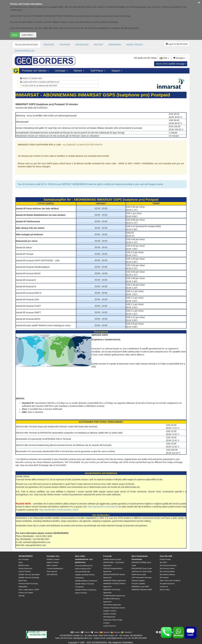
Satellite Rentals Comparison (86, 590)
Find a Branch (52, 571)
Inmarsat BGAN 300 (82, 572)
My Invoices (164, 578)
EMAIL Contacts (53, 562)
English (75, 632)
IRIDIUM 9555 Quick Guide (142, 568)
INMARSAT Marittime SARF (142, 590)
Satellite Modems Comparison (86, 581)
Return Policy (165, 590)
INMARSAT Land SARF (140, 587)
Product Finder (165, 559)
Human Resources (25, 568)
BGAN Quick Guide (139, 574)
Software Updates (138, 581)
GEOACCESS (82, 45)
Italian (95, 632)
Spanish (105, 632)
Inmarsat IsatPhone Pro (84, 566)
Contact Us (164, 587)
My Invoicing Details (167, 571)
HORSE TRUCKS (135, 45)
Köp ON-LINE (166, 556)
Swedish (126, 632)
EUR (164, 58)
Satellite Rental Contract (112, 559)
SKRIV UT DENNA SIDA (31, 78)
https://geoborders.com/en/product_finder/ (59, 510)
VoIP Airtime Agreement (112, 605)
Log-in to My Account (177, 44)
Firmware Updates (138, 584)
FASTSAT (98, 45)
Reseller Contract (110, 614)
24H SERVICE (52, 574)
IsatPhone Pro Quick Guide (142, 571)
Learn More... (28, 35)
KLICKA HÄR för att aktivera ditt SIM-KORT (39, 86)
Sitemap (22, 596)
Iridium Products (81, 593)
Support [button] (117, 71)
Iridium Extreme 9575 (83, 569)
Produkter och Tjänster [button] (35, 71)
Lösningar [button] (61, 71)
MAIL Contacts (52, 565)
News (21, 562)
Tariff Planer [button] (98, 71)
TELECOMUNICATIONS (26, 45)
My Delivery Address (167, 574)
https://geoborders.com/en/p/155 (103, 507)
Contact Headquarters (55, 568)
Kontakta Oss (53, 556)
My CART (163, 562)
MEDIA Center (24, 565)
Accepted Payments (167, 584)
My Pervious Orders (167, 568)
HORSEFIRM (115, 45)
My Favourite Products (168, 565)
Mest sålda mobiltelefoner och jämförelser (84, 559)
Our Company (24, 559)
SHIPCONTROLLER (25, 51)
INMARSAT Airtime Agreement (115, 581)
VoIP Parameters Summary (142, 578)
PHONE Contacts (53, 559)
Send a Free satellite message (171, 64)
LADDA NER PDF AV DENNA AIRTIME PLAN (40, 82)
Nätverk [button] (79, 71)
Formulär (108, 556)
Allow (15, 35)
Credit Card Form (110, 626)
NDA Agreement (109, 617)
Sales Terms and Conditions (170, 581)
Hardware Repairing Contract (114, 608)
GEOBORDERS (26, 556)
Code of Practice (25, 571)
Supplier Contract (110, 611)
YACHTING (65, 45)
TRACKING (49, 45)
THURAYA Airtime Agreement (114, 596)
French (85, 632)
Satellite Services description (29, 574)
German (115, 632)
